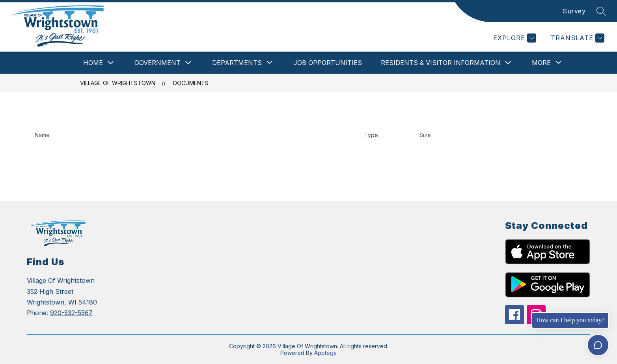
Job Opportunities (328, 63)
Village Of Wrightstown (118, 83)
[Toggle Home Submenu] (111, 63)
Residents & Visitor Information (441, 63)
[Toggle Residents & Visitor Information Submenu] (508, 63)
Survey (574, 11)
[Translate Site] (577, 38)
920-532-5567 (71, 313)
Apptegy (325, 353)
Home (93, 63)
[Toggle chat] (598, 345)
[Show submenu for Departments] (237, 63)
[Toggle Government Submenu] (188, 63)
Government (158, 63)
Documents (191, 83)
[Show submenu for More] (541, 63)
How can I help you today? (570, 320)
